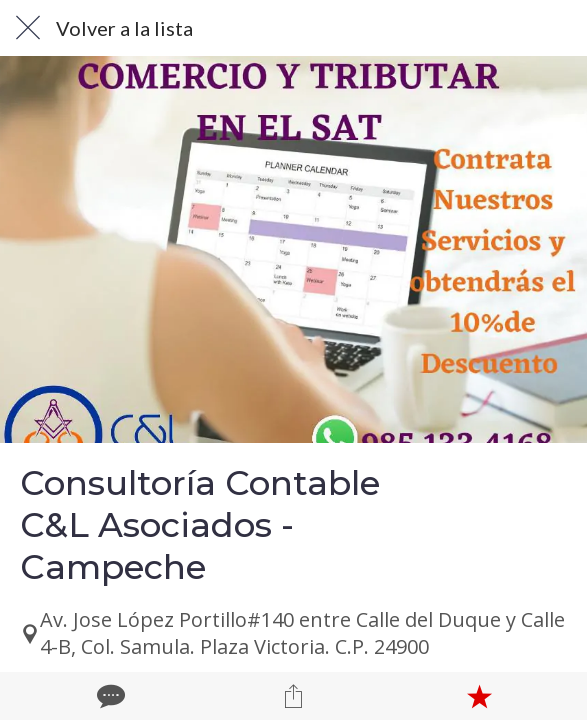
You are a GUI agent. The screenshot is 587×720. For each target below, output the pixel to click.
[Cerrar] (28, 28)
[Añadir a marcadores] (479, 696)
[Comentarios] (109, 696)
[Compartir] (294, 696)
